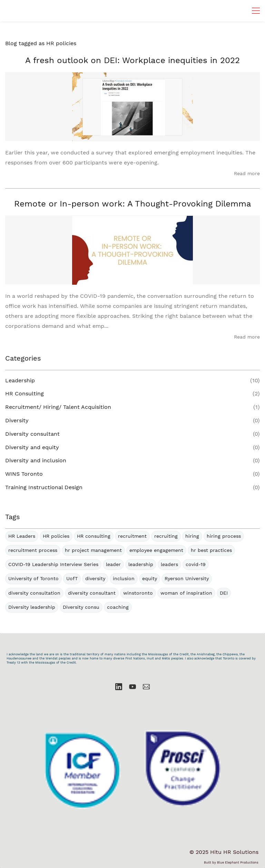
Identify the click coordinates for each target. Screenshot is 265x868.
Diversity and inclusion (36, 460)
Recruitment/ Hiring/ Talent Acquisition (58, 407)
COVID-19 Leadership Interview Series (53, 564)
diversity (95, 578)
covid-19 (196, 564)
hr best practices (211, 550)
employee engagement (156, 550)
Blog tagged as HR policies (41, 43)
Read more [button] (247, 173)
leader (113, 564)
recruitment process (33, 550)
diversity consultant (92, 593)
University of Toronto (33, 578)
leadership (141, 564)
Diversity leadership (32, 607)
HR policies (56, 536)
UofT (72, 578)
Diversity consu (81, 607)
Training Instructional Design (44, 487)
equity (150, 578)
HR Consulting (24, 393)
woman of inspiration (186, 593)
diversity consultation (34, 593)
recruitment (132, 536)
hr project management (93, 550)
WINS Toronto (24, 474)
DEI (224, 593)
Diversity (17, 420)
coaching (118, 607)
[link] (132, 703)
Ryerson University (187, 578)
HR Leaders (22, 536)
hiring (192, 536)
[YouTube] (132, 687)
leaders (169, 564)
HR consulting (94, 536)
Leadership (20, 380)
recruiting (166, 536)
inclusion (124, 578)
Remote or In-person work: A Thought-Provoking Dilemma (133, 204)
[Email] (146, 687)
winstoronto (138, 593)
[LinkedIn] (119, 687)
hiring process (224, 536)
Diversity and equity (32, 447)
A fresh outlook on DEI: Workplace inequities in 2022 (132, 60)
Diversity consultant (32, 434)
